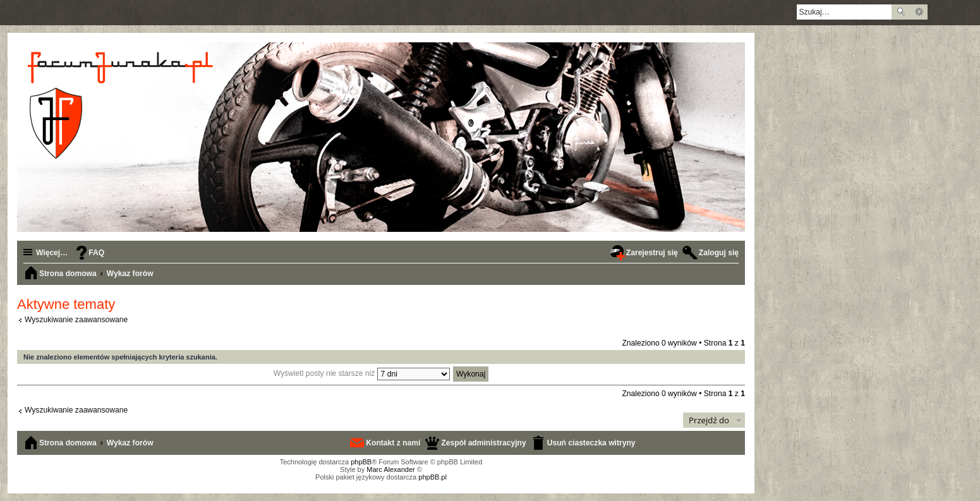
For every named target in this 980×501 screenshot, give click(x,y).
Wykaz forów (130, 443)
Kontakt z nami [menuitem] (393, 443)
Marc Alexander (390, 469)
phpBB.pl (433, 477)
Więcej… (52, 253)
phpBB (361, 462)
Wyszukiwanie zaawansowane (919, 12)
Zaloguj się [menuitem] (719, 253)
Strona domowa (68, 443)
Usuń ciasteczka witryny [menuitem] (591, 443)
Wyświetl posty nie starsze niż (362, 373)
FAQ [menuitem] (96, 253)
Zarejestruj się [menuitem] (652, 253)
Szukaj (901, 12)
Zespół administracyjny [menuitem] (483, 443)
